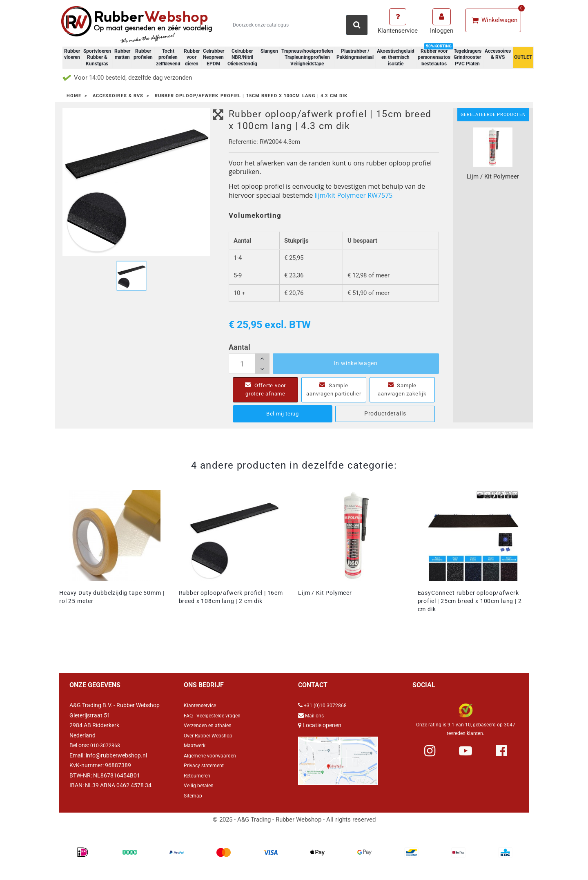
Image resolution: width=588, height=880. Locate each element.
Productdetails (385, 422)
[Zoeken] (282, 25)
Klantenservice (202, 713)
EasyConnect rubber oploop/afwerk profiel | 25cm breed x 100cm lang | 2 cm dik (470, 609)
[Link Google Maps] (338, 765)
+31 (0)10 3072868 (328, 713)
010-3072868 (107, 753)
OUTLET (523, 57)
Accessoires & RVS (498, 54)
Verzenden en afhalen (211, 733)
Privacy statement (207, 773)
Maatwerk (197, 753)
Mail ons (316, 724)
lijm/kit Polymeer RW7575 (353, 195)
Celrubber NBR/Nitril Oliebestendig (242, 57)
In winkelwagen (356, 363)
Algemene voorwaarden (214, 764)
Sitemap (194, 804)
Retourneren (199, 784)
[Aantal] (249, 364)
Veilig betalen (200, 793)
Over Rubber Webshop (212, 744)
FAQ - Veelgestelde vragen (216, 724)
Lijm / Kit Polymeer (325, 601)
